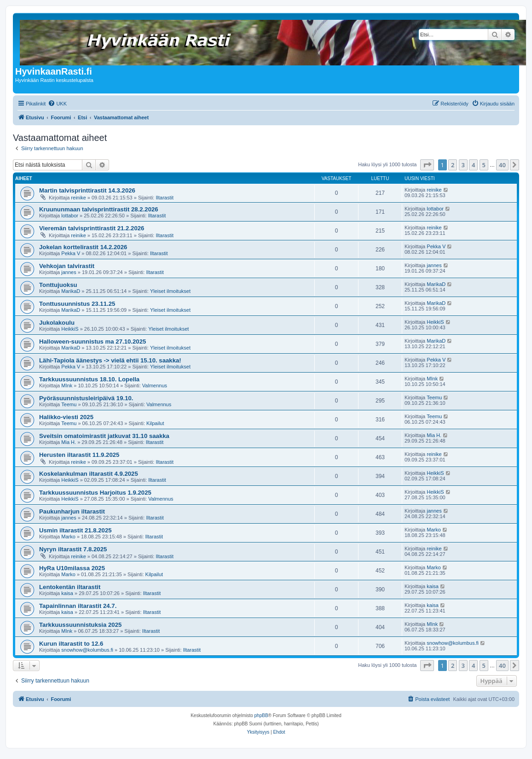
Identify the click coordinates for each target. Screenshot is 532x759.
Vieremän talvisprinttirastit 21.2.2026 (92, 228)
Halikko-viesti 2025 (66, 417)
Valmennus (155, 385)
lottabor (70, 216)
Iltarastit (165, 198)
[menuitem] (57, 104)
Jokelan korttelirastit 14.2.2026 (83, 247)
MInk (67, 385)
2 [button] (453, 165)
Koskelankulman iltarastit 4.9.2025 (89, 474)
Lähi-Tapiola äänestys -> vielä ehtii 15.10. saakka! (110, 360)
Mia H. (69, 442)
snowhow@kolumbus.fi (87, 650)
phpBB (261, 715)
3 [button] (463, 165)
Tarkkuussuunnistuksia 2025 (80, 625)
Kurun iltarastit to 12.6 (71, 644)
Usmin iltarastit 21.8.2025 (75, 530)
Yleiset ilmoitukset (170, 291)
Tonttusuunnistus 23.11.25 (77, 304)
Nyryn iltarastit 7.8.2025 (73, 549)
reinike (78, 198)
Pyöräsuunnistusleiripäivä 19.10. (86, 398)
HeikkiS (70, 329)
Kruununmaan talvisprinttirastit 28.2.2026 (99, 209)
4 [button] (473, 165)
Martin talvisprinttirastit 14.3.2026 (87, 190)
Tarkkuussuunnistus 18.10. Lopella (89, 379)
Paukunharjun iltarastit (72, 511)
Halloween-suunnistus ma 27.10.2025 (93, 342)
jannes (69, 272)
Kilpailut (155, 423)
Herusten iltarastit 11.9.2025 (79, 455)
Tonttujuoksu (58, 285)
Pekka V (71, 253)
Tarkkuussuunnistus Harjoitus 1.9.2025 (95, 493)
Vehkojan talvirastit (67, 266)
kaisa (67, 593)
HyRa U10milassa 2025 (72, 568)
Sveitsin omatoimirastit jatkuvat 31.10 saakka (104, 436)
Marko (68, 537)
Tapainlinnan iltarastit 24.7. (78, 606)
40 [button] (502, 165)
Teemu (69, 404)
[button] (427, 165)
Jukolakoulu (57, 323)
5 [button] (484, 165)
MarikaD (71, 291)
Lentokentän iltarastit (70, 587)
